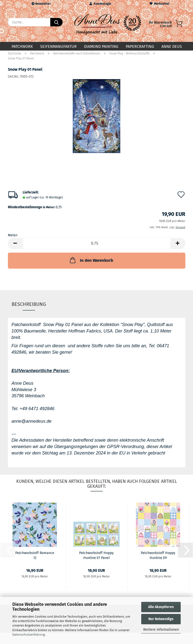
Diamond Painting (101, 46)
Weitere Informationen (161, 630)
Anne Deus (172, 46)
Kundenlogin (100, 4)
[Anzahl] (97, 248)
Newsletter (41, 4)
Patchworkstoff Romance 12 (35, 559)
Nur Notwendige (161, 619)
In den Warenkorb (91, 264)
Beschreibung (29, 308)
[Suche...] (56, 22)
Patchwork (22, 46)
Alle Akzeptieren (161, 607)
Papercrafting (140, 46)
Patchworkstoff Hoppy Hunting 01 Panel (96, 559)
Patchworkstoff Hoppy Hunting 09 (158, 559)
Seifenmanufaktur (58, 46)
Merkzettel (159, 4)
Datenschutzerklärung (29, 635)
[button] (15, 248)
